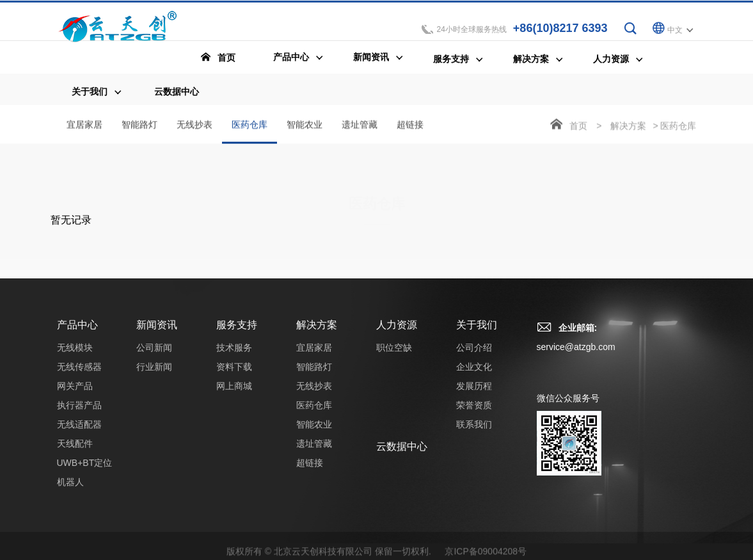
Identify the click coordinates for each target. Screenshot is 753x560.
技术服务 (234, 355)
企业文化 (474, 374)
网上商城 (234, 394)
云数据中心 (402, 454)
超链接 (410, 125)
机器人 (70, 490)
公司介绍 (474, 355)
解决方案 (628, 127)
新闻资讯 (157, 332)
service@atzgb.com (576, 355)
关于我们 (477, 332)
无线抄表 (194, 125)
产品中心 (77, 332)
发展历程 (474, 394)
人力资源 (397, 332)
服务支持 (237, 332)
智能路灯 (139, 125)
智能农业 (305, 125)
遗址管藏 (360, 125)
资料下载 (234, 374)
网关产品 (75, 394)
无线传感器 (79, 374)
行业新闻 (154, 374)
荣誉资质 (474, 413)
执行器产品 (79, 413)
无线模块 (75, 355)
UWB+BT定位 (85, 470)
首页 (578, 127)
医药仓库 (250, 132)
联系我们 (474, 432)
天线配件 (75, 451)
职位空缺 (394, 355)
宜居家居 (84, 125)
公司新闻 (154, 355)
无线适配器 (79, 432)
